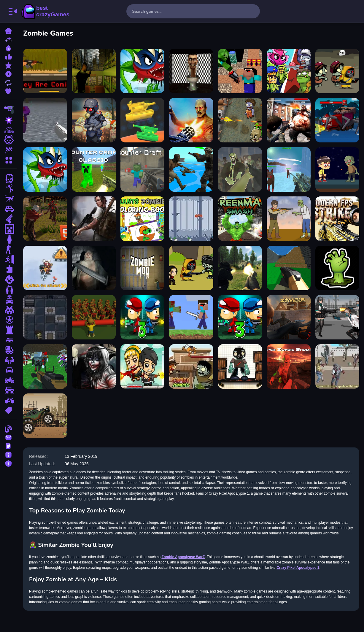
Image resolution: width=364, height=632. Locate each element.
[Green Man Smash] (240, 219)
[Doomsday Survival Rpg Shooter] (337, 317)
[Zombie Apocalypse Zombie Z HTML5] (46, 219)
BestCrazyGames (45, 11)
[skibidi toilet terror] (192, 71)
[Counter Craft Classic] (94, 169)
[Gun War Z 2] (192, 120)
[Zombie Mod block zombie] (143, 268)
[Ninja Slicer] (192, 219)
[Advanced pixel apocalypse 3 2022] (289, 268)
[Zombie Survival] (240, 366)
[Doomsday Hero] (94, 219)
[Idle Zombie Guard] (143, 366)
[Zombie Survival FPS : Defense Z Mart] (240, 169)
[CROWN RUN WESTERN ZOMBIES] (337, 366)
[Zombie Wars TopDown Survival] (192, 169)
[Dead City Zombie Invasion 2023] (289, 120)
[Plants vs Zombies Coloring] (143, 219)
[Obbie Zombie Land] (337, 169)
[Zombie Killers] (46, 268)
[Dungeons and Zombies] (46, 317)
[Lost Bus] (94, 71)
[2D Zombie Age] (240, 120)
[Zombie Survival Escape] (337, 71)
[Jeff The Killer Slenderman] (94, 366)
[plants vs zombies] (143, 71)
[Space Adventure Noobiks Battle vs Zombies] (240, 71)
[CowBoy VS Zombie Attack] (192, 366)
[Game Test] (143, 120)
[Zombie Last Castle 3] (143, 317)
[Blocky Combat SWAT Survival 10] (46, 366)
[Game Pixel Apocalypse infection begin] (46, 120)
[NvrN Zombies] (337, 268)
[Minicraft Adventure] (192, 317)
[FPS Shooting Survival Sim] (240, 268)
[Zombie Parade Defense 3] (240, 317)
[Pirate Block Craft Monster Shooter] (337, 120)
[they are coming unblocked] (46, 71)
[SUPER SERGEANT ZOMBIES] (94, 268)
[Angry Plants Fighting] (46, 169)
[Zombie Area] (289, 317)
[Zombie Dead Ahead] (94, 120)
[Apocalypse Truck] (46, 416)
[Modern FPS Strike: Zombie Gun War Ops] (337, 219)
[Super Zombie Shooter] (289, 366)
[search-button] (253, 11)
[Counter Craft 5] (143, 169)
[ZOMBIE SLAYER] (192, 268)
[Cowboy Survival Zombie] (289, 219)
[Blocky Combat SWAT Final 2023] (289, 169)
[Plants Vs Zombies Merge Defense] (289, 71)
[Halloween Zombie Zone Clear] (94, 317)
